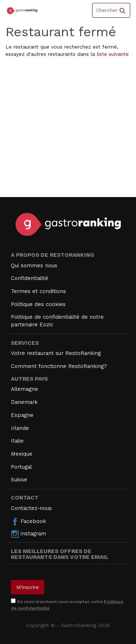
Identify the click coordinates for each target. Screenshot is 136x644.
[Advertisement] (68, 129)
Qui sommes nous (34, 265)
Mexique (22, 454)
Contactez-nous (31, 508)
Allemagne (24, 389)
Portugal (21, 467)
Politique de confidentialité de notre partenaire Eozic (57, 321)
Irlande (20, 428)
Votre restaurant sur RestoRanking (56, 353)
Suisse (19, 480)
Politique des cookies (38, 304)
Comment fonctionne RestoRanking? (59, 366)
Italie (17, 441)
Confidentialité (30, 278)
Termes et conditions (38, 291)
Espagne (22, 415)
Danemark (24, 402)
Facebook (28, 522)
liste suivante (113, 54)
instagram (28, 534)
